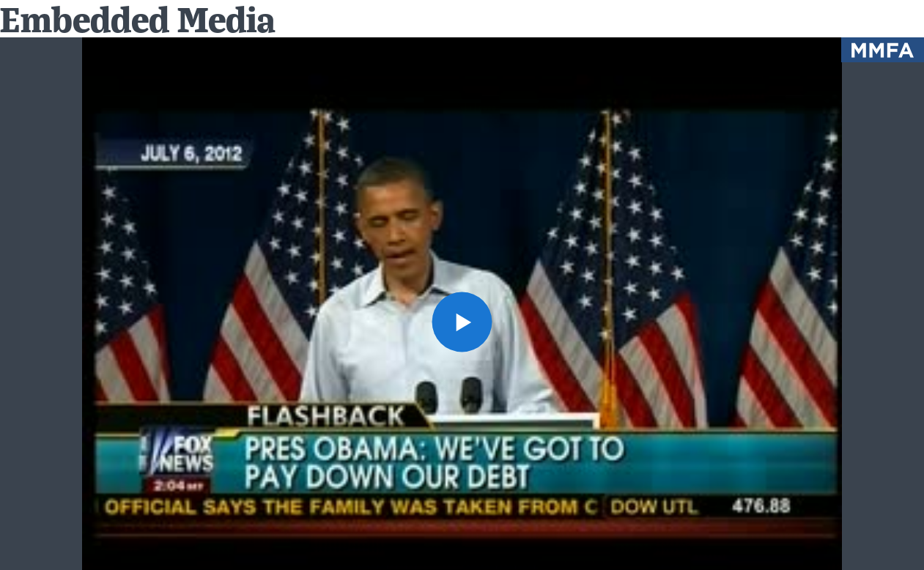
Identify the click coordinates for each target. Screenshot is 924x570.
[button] (462, 322)
